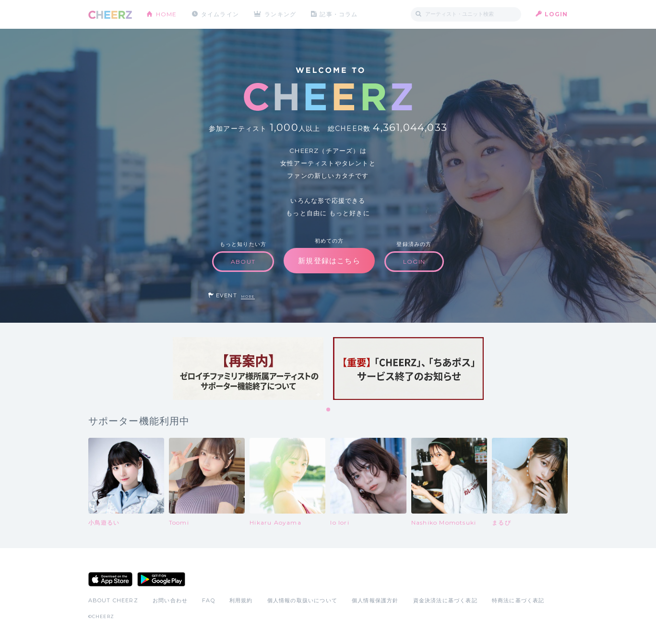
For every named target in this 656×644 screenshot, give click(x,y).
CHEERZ (110, 15)
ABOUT (243, 262)
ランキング (280, 14)
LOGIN (556, 14)
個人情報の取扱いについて (302, 600)
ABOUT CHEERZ (113, 600)
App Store (110, 579)
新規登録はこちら (329, 261)
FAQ (209, 600)
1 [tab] (329, 410)
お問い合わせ (170, 600)
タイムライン (220, 14)
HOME (167, 14)
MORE (248, 297)
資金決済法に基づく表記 (445, 600)
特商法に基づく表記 (518, 600)
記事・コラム (339, 14)
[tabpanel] (248, 369)
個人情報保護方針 (375, 600)
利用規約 (241, 600)
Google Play (161, 579)
